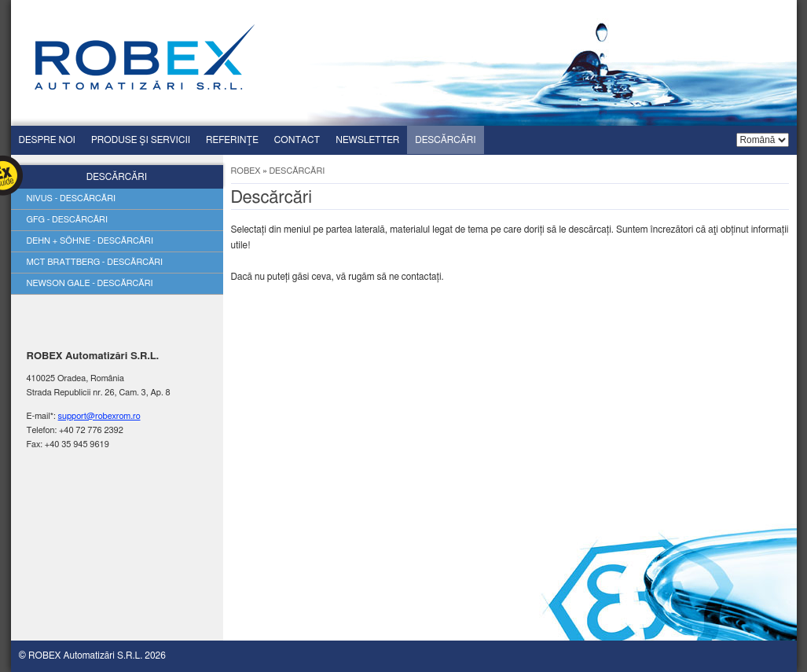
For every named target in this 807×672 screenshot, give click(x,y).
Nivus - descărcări (72, 198)
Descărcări (445, 140)
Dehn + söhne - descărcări (90, 241)
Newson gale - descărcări (90, 283)
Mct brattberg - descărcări (95, 262)
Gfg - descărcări (67, 220)
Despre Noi (47, 140)
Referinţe (232, 140)
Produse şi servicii (141, 140)
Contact (297, 140)
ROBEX (246, 171)
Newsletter (367, 140)
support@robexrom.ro (99, 416)
